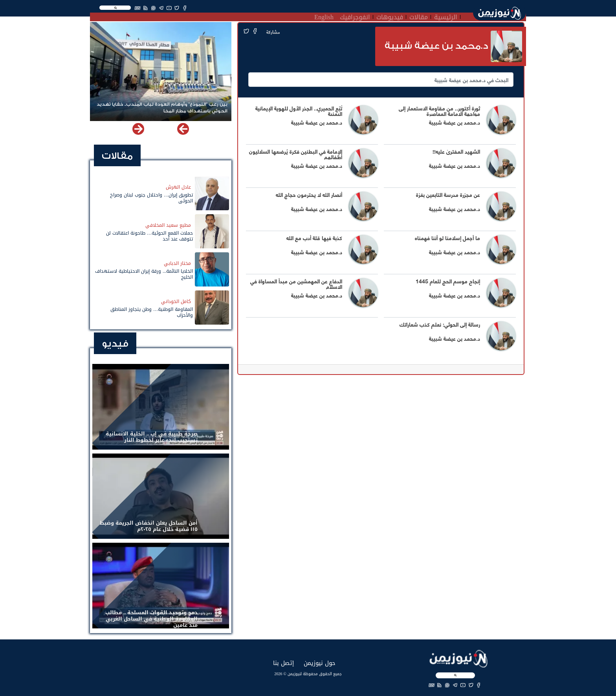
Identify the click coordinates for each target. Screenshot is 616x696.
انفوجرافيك (355, 16)
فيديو (115, 344)
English (324, 16)
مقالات (419, 16)
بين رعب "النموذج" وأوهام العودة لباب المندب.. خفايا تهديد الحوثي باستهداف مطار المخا (162, 108)
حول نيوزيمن (320, 663)
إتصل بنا (283, 663)
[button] (138, 129)
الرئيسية (446, 16)
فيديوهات (390, 16)
